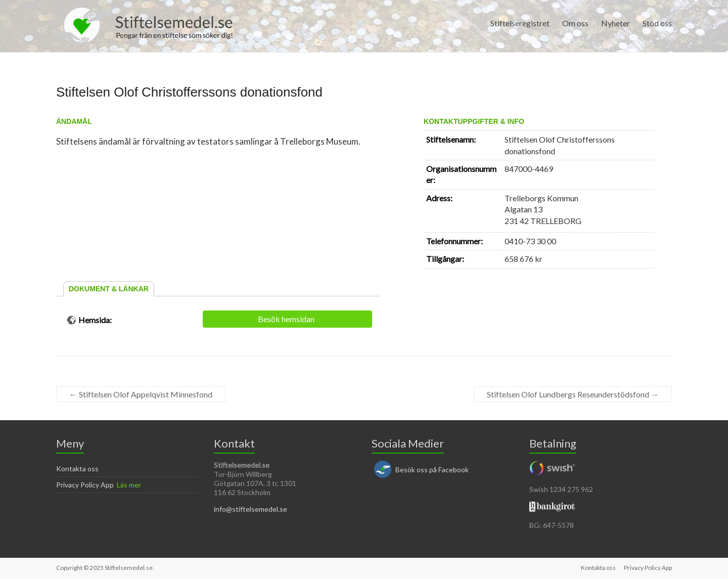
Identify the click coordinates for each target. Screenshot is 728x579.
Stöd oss (657, 23)
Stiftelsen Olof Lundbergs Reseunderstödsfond (573, 394)
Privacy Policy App (85, 485)
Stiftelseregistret (520, 23)
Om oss (575, 23)
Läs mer (129, 485)
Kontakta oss (77, 469)
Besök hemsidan (286, 319)
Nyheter (616, 23)
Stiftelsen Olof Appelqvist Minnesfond (141, 394)
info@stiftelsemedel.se (251, 509)
